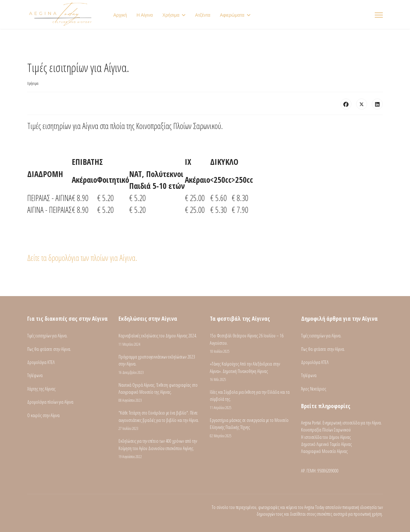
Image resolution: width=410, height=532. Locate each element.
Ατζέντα (203, 15)
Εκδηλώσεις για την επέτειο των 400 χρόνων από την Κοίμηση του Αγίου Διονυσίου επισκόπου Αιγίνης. (159, 449)
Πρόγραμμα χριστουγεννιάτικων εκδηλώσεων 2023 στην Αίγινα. (159, 365)
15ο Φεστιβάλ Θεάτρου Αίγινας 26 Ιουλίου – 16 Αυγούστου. (251, 343)
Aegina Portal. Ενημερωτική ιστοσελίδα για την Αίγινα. (341, 423)
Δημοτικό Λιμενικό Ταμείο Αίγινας (326, 444)
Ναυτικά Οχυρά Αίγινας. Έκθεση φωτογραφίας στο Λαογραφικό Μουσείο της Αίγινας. (159, 393)
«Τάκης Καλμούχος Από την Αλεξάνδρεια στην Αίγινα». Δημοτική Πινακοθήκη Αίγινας (251, 372)
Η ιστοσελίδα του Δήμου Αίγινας (326, 437)
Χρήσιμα (171, 15)
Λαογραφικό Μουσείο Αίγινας (324, 451)
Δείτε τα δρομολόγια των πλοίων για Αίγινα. (82, 258)
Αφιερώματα (232, 15)
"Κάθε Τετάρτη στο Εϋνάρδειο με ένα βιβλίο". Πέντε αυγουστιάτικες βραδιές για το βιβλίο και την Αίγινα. (159, 421)
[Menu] (379, 15)
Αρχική (120, 15)
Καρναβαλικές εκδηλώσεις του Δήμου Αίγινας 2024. (159, 340)
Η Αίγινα (145, 15)
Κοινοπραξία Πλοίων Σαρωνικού (326, 430)
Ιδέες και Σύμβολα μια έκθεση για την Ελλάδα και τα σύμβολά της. (251, 400)
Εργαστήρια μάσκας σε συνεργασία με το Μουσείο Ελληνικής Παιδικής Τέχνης (251, 428)
